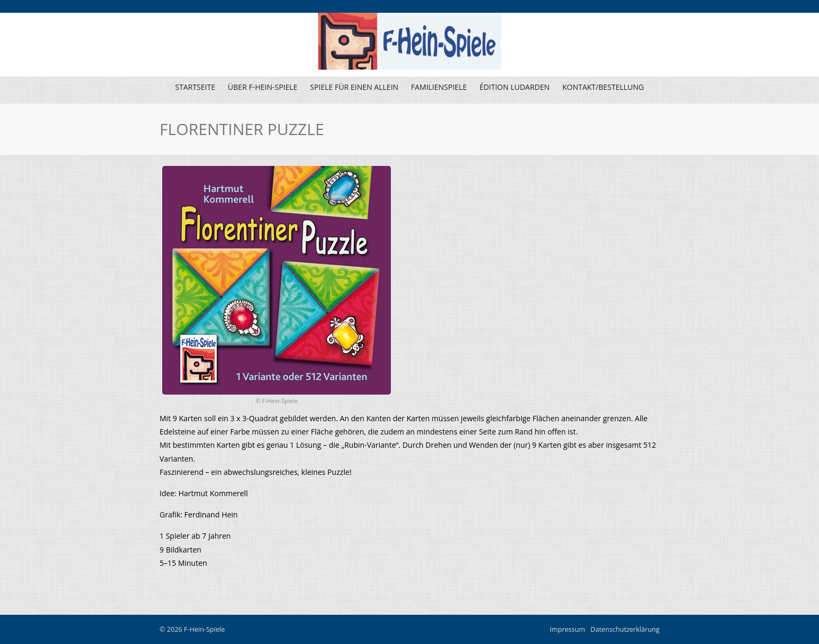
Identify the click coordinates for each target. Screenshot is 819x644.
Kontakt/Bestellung (603, 87)
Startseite (195, 87)
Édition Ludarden (513, 90)
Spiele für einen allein (353, 90)
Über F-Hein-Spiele (262, 87)
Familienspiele (438, 90)
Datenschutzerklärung (625, 629)
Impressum (568, 629)
